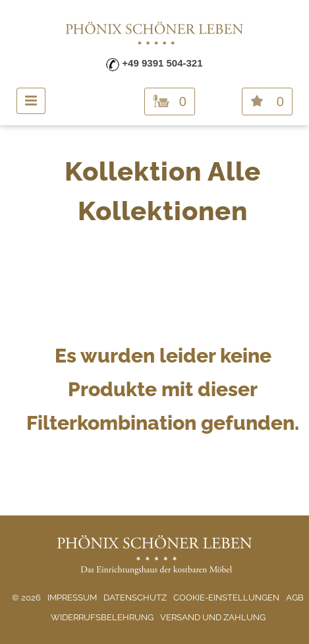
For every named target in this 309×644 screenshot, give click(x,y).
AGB (295, 598)
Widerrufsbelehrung (102, 617)
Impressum (72, 598)
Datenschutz (135, 598)
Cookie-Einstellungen (226, 598)
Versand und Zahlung (213, 617)
